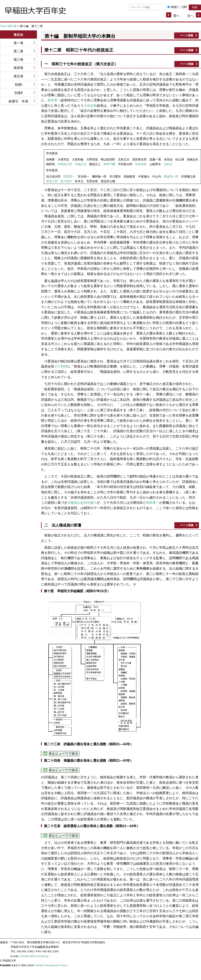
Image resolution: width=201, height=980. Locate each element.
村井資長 (141, 164)
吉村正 (168, 164)
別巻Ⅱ (18, 93)
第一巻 (18, 43)
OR (184, 7)
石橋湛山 (74, 503)
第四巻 (18, 68)
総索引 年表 (18, 101)
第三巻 (18, 60)
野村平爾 (109, 164)
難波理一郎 (171, 177)
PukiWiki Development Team (51, 965)
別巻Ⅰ (19, 85)
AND (174, 7)
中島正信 (81, 164)
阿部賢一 (69, 177)
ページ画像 (187, 35)
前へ (177, 16)
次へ (191, 16)
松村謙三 (90, 503)
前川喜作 (66, 181)
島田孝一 (54, 100)
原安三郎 (52, 181)
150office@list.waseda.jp (34, 956)
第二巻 (18, 51)
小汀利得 (61, 366)
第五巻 (12, 26)
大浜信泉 (90, 106)
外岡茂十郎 (65, 164)
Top (2, 26)
